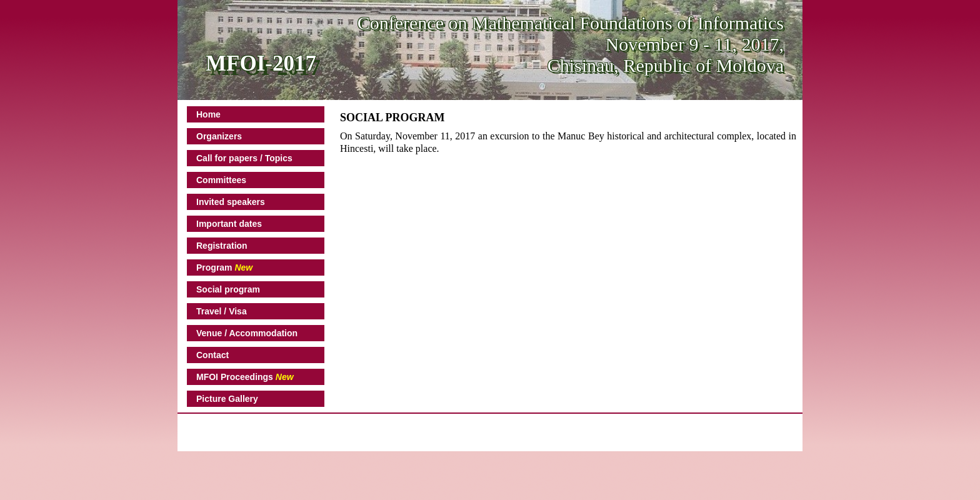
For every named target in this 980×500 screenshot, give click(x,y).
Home (208, 114)
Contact (212, 355)
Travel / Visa (222, 311)
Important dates (229, 224)
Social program (228, 289)
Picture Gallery (227, 399)
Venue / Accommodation (247, 333)
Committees (221, 180)
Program (224, 267)
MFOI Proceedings (245, 377)
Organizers (219, 136)
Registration (222, 246)
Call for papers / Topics (244, 158)
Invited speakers (231, 202)
